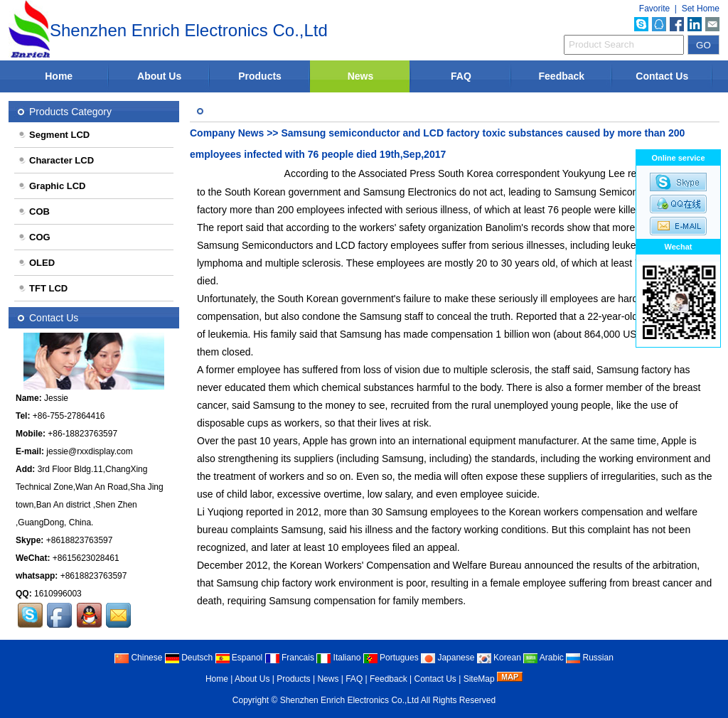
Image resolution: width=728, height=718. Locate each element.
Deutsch (189, 658)
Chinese (138, 658)
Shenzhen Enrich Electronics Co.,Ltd (349, 700)
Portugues (391, 658)
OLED (36, 263)
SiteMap (479, 679)
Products (260, 76)
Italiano (338, 658)
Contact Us (662, 76)
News (361, 76)
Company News (227, 133)
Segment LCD (54, 135)
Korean (499, 658)
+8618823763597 (80, 540)
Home (59, 76)
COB (34, 211)
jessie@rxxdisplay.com (89, 451)
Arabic (544, 658)
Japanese (448, 658)
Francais (290, 658)
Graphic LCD (52, 186)
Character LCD (56, 160)
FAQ (461, 76)
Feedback (562, 76)
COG (34, 237)
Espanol (239, 658)
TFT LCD (43, 288)
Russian (590, 658)
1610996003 (58, 594)
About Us (159, 76)
